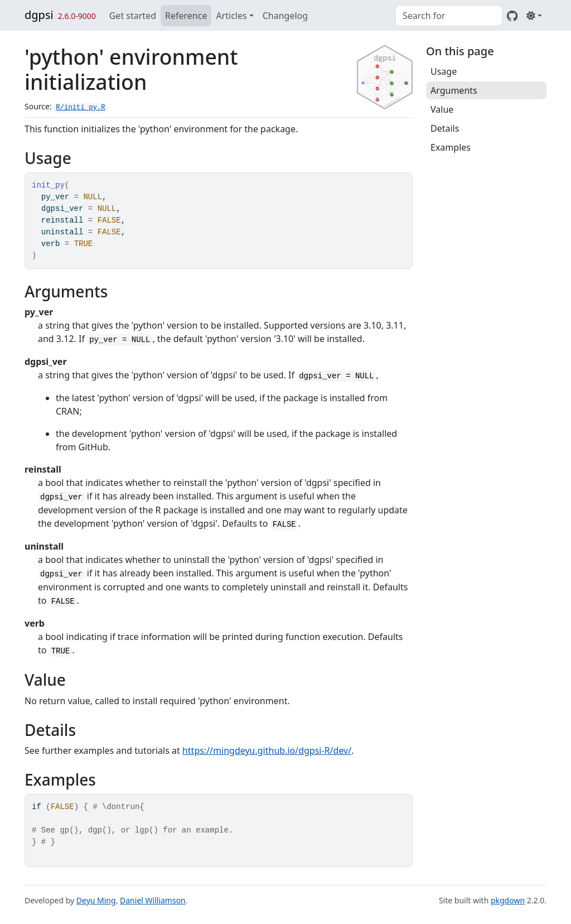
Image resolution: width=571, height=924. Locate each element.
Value (442, 109)
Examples (451, 147)
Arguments (454, 90)
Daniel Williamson (153, 900)
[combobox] (449, 16)
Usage (444, 71)
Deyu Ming (96, 900)
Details (445, 128)
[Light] (534, 16)
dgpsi (39, 15)
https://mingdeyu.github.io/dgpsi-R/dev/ (267, 750)
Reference (186, 16)
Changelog (285, 16)
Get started (133, 16)
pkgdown (508, 900)
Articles (231, 16)
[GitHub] (512, 16)
